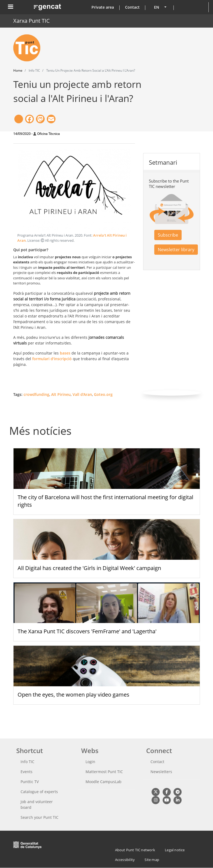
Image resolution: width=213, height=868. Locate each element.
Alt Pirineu (61, 394)
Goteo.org (103, 394)
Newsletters (161, 772)
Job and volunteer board (37, 804)
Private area (103, 7)
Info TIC (27, 762)
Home (18, 70)
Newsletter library (176, 250)
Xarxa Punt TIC (32, 21)
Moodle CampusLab (104, 782)
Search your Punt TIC (40, 817)
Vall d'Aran (82, 394)
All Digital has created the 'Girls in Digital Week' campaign (89, 568)
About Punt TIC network (135, 850)
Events (27, 772)
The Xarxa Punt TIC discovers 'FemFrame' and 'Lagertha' (87, 631)
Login (90, 762)
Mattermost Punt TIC (104, 772)
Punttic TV (30, 782)
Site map (152, 860)
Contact (132, 7)
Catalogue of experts (39, 792)
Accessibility (125, 860)
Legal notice (175, 850)
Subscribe (168, 235)
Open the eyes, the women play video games (73, 695)
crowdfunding (36, 394)
